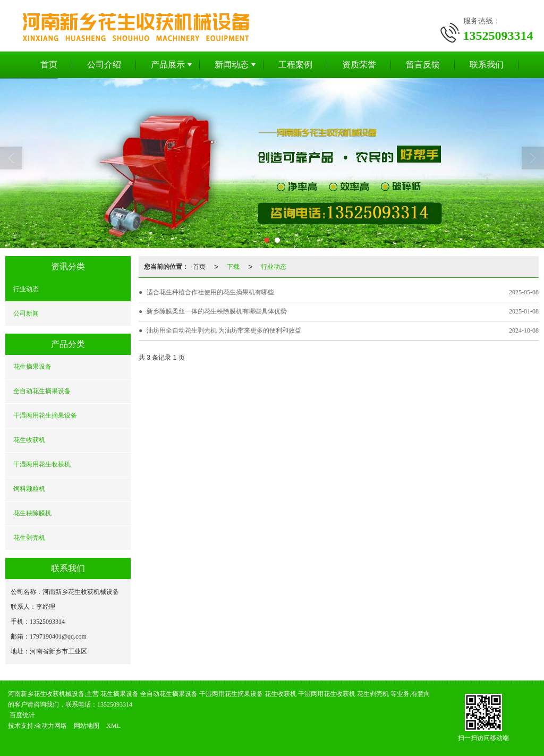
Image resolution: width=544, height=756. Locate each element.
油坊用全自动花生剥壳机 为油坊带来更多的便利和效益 (224, 330)
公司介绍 (104, 65)
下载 (233, 267)
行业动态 (26, 289)
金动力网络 (51, 726)
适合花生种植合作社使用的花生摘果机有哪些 (210, 292)
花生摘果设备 (32, 367)
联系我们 (487, 65)
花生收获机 (29, 440)
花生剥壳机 (29, 538)
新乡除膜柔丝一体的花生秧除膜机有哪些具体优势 (217, 311)
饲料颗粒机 (29, 489)
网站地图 (87, 726)
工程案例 (295, 65)
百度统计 (22, 715)
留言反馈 (423, 65)
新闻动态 (232, 65)
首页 (49, 65)
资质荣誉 (359, 65)
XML (113, 726)
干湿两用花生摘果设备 (45, 415)
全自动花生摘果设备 (42, 391)
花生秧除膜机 (32, 513)
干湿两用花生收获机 (42, 464)
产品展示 (168, 65)
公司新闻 (26, 313)
